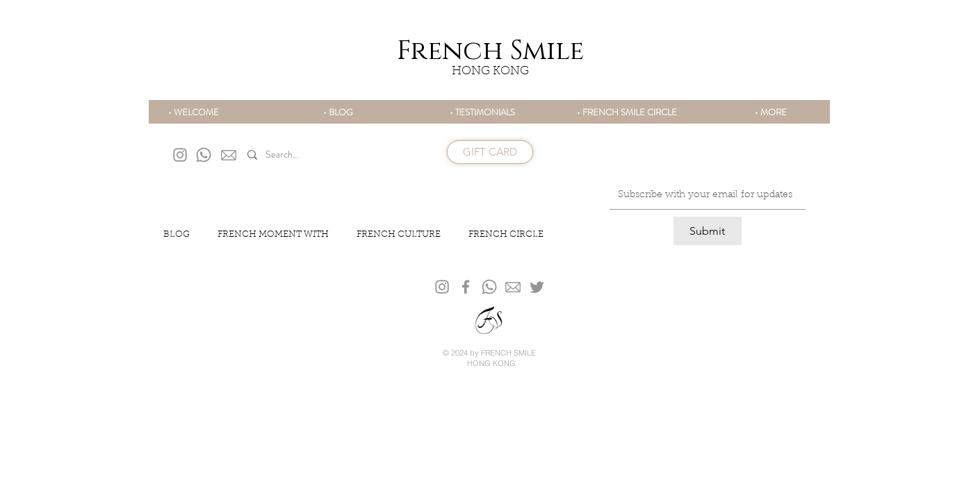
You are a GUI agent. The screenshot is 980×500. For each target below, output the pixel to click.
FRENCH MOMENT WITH (273, 234)
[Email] (703, 195)
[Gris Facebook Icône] (466, 287)
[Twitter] (537, 287)
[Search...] (313, 155)
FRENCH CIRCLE (506, 234)
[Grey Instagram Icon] (180, 155)
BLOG (177, 234)
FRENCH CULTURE (399, 234)
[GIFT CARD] (490, 152)
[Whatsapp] (204, 155)
